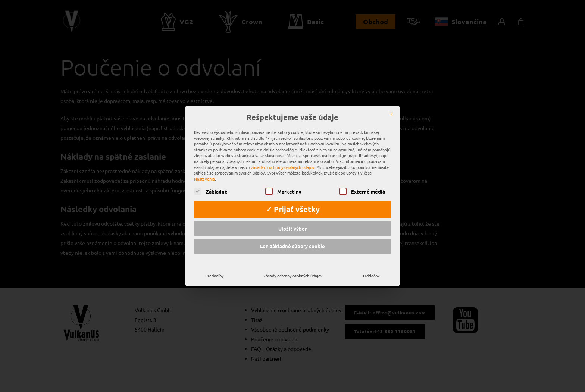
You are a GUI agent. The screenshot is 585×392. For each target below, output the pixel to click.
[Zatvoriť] (391, 104)
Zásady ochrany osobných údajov (293, 265)
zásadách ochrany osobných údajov (283, 156)
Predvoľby (214, 265)
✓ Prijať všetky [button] (293, 199)
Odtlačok (371, 265)
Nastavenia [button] (204, 168)
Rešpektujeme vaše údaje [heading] (292, 107)
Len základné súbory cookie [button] (292, 236)
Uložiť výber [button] (292, 218)
